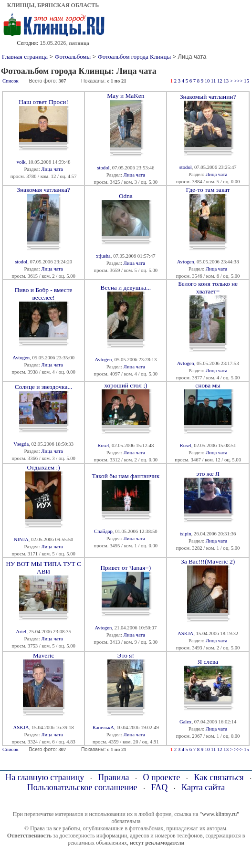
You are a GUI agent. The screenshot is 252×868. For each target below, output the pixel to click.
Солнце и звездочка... (44, 387)
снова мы (208, 385)
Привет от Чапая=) (126, 568)
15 (247, 81)
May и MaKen (126, 96)
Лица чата (52, 169)
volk (21, 162)
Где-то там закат (208, 190)
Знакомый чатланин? (208, 97)
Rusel (103, 445)
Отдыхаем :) (43, 467)
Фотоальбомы (73, 57)
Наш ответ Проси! (43, 102)
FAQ (160, 787)
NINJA (21, 539)
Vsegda (21, 444)
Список (10, 81)
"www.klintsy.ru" (219, 814)
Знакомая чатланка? (44, 190)
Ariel (21, 632)
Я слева (208, 662)
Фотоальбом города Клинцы (134, 57)
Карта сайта (203, 787)
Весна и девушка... (126, 288)
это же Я (208, 474)
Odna (126, 196)
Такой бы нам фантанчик (126, 476)
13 (226, 81)
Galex (185, 722)
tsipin (186, 534)
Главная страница (25, 57)
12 (220, 81)
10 (207, 81)
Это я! (126, 655)
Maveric (43, 655)
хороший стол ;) (126, 385)
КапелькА (103, 727)
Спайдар (103, 531)
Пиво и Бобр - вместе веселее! (44, 294)
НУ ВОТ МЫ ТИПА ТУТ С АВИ (43, 568)
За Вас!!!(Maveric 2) (208, 561)
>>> (238, 81)
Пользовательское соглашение (82, 787)
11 (213, 81)
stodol (103, 168)
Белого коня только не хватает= (208, 288)
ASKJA (185, 633)
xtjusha (103, 256)
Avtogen (186, 262)
